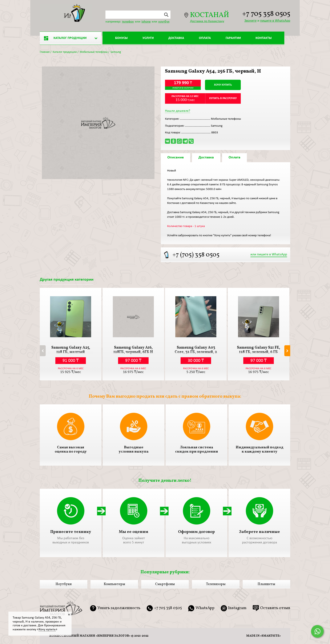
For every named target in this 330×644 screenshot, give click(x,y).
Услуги (148, 38)
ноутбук (164, 22)
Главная (45, 52)
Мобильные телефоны (94, 52)
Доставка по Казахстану (207, 21)
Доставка (176, 38)
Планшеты (266, 584)
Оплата (205, 38)
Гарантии (233, 38)
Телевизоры (216, 584)
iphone (146, 22)
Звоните (250, 21)
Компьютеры (114, 584)
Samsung (116, 52)
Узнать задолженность (119, 608)
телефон (128, 22)
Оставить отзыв (275, 608)
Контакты (264, 38)
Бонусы (121, 38)
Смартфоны (165, 584)
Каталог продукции (65, 38)
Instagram (237, 608)
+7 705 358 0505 (266, 14)
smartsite (270, 636)
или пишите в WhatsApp (269, 254)
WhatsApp (205, 608)
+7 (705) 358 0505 (196, 255)
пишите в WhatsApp (275, 21)
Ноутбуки (64, 584)
